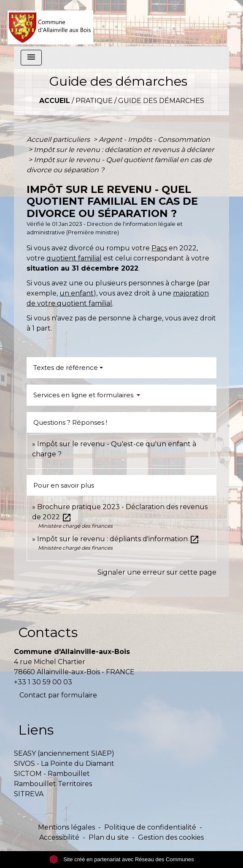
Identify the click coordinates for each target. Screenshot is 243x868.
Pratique (94, 101)
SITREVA (29, 794)
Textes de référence (66, 368)
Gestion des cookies (171, 837)
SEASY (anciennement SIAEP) (64, 753)
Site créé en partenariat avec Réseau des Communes (122, 859)
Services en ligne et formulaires (84, 395)
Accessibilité (59, 837)
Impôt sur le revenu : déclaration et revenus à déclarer (124, 150)
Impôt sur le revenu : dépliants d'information (118, 539)
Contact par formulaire (58, 695)
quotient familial (74, 258)
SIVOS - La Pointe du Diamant (64, 764)
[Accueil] (50, 23)
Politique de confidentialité (150, 827)
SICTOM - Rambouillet (52, 774)
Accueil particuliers (59, 140)
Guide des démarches (161, 101)
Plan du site (109, 837)
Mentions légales (66, 827)
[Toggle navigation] (31, 58)
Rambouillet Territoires (53, 784)
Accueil (55, 101)
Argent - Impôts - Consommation (154, 140)
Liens (36, 730)
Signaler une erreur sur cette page (157, 572)
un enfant (77, 293)
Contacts (48, 632)
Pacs (159, 248)
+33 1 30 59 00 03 (43, 682)
